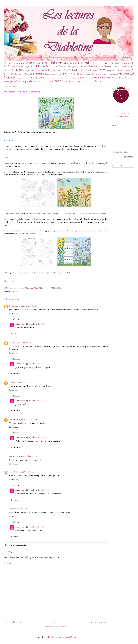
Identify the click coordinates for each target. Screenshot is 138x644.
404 (5, 63)
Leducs (113, 74)
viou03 (12, 472)
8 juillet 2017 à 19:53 (38, 324)
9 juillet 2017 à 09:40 (26, 509)
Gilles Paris (29, 70)
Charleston (108, 63)
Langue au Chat (52, 74)
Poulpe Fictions (107, 78)
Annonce (12, 63)
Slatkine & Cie (42, 82)
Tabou (78, 82)
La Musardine (37, 74)
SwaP (73, 82)
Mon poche (72, 78)
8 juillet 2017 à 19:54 (38, 401)
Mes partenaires (49, 78)
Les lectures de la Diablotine (123, 115)
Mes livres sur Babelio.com (121, 166)
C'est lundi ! (83, 63)
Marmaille (36, 78)
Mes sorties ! (61, 78)
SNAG (52, 82)
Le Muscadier (86, 74)
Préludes (120, 78)
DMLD (19, 66)
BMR (72, 63)
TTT (89, 82)
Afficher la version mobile (56, 627)
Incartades (111, 70)
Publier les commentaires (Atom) (62, 637)
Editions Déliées (86, 66)
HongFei (68, 70)
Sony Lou (14, 306)
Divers (13, 66)
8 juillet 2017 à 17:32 (24, 383)
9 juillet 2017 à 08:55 (25, 472)
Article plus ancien (98, 622)
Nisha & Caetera (88, 78)
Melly (12, 343)
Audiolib (21, 63)
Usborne (97, 82)
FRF (21, 70)
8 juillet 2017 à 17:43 (28, 419)
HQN (75, 70)
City (117, 63)
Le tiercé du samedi (100, 74)
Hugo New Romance (88, 70)
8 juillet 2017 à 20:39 (33, 456)
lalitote (13, 509)
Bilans (66, 63)
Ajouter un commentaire (17, 545)
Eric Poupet (125, 66)
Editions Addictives (46, 66)
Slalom (32, 82)
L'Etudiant (15, 74)
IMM (102, 70)
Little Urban (123, 74)
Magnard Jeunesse (23, 78)
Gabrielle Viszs (17, 456)
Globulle (38, 70)
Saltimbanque (21, 82)
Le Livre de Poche (69, 74)
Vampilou (14, 419)
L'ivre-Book (24, 74)
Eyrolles (15, 70)
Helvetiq (53, 70)
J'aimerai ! (127, 70)
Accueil (56, 622)
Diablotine (20, 324)
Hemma (60, 70)
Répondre (14, 313)
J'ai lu (119, 70)
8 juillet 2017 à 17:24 (28, 306)
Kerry (12, 383)
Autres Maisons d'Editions (44, 63)
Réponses (16, 319)
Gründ (45, 70)
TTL (84, 82)
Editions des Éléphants (103, 66)
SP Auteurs (63, 81)
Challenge (97, 63)
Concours (125, 63)
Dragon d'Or (29, 66)
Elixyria (116, 66)
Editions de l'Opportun (68, 66)
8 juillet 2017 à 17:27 (24, 343)
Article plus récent (14, 622)
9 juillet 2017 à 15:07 (38, 490)
